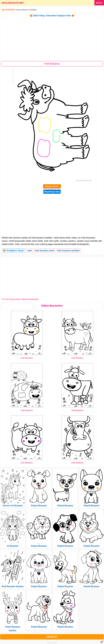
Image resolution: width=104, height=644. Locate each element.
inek (30, 251)
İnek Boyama (27, 358)
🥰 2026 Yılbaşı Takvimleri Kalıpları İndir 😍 (52, 16)
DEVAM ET (52, 637)
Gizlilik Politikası (52, 643)
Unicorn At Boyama (13, 506)
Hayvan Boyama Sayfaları (26, 10)
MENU (99, 3)
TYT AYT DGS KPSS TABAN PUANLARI (20, 299)
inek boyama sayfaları (69, 251)
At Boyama (13, 546)
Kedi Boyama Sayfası (13, 586)
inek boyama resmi (45, 251)
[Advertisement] (52, 39)
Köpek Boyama (39, 506)
